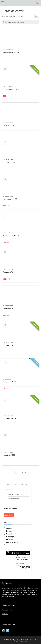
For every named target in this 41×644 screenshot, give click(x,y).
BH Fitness (10, 540)
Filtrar (9, 515)
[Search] (38, 3)
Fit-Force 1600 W (9, 162)
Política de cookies (23, 639)
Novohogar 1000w (10, 455)
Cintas (8, 490)
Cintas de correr (9, 50)
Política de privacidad (20, 641)
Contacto (5, 614)
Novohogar (10, 537)
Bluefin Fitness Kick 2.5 (11, 53)
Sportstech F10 (11, 382)
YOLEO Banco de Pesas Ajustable (22, 559)
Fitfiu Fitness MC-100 (10, 199)
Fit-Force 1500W (9, 126)
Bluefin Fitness (11, 542)
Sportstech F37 (8, 309)
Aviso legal (33, 639)
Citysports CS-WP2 (12, 89)
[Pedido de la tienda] (20, 22)
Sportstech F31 (8, 272)
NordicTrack (11, 534)
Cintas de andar (8, 86)
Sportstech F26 (11, 418)
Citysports (10, 528)
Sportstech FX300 (12, 345)
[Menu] (3, 3)
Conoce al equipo (7, 610)
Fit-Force (9, 531)
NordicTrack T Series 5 (11, 236)
